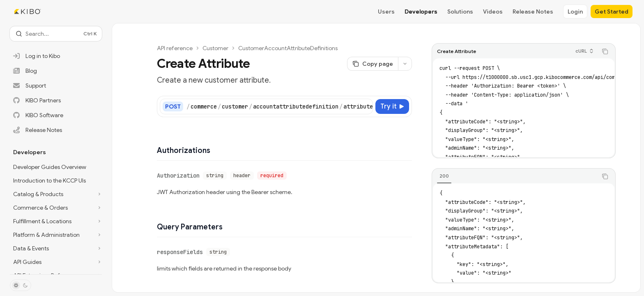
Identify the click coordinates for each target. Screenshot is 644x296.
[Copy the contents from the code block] (605, 51)
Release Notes (533, 12)
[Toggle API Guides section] (56, 262)
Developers (421, 12)
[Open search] (56, 34)
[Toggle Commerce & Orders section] (56, 208)
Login (575, 12)
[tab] (444, 176)
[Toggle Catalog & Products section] (56, 194)
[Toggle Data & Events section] (56, 248)
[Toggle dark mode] (21, 285)
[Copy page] (373, 64)
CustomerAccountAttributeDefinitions (288, 48)
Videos (493, 12)
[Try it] (392, 106)
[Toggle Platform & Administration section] (56, 235)
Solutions (460, 12)
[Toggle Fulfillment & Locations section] (56, 221)
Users (386, 12)
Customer (215, 48)
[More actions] (405, 64)
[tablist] (515, 176)
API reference (175, 48)
